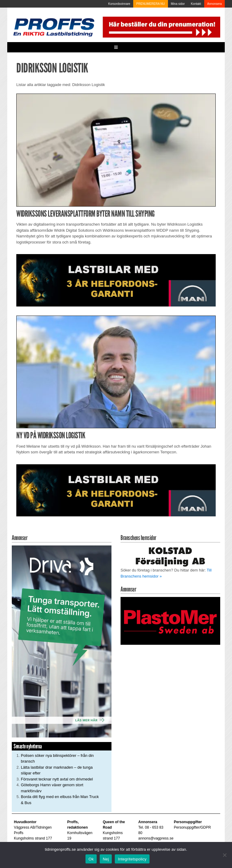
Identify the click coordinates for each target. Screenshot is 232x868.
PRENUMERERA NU (150, 4)
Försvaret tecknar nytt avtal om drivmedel (57, 779)
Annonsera (214, 4)
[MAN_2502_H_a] (116, 280)
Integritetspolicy (132, 859)
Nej (106, 859)
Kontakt (196, 4)
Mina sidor (178, 4)
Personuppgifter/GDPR (192, 827)
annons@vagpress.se (156, 838)
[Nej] (224, 855)
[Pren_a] (161, 27)
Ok (91, 859)
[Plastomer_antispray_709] (170, 620)
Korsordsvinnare (119, 4)
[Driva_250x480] (62, 641)
